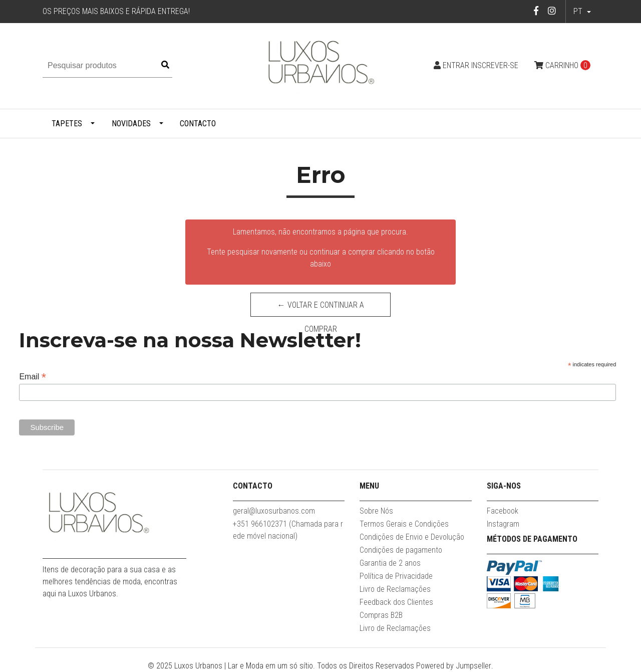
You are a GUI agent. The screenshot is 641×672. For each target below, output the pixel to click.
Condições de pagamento (401, 550)
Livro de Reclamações (395, 589)
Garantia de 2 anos (390, 563)
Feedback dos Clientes (396, 602)
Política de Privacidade (396, 576)
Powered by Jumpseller (454, 666)
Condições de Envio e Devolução (412, 537)
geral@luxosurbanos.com (274, 511)
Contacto (198, 124)
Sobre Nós (376, 511)
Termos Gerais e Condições (404, 524)
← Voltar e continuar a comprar (321, 308)
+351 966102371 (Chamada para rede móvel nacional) (288, 530)
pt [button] (579, 11)
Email (33, 377)
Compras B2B (381, 615)
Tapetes (67, 124)
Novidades (131, 124)
